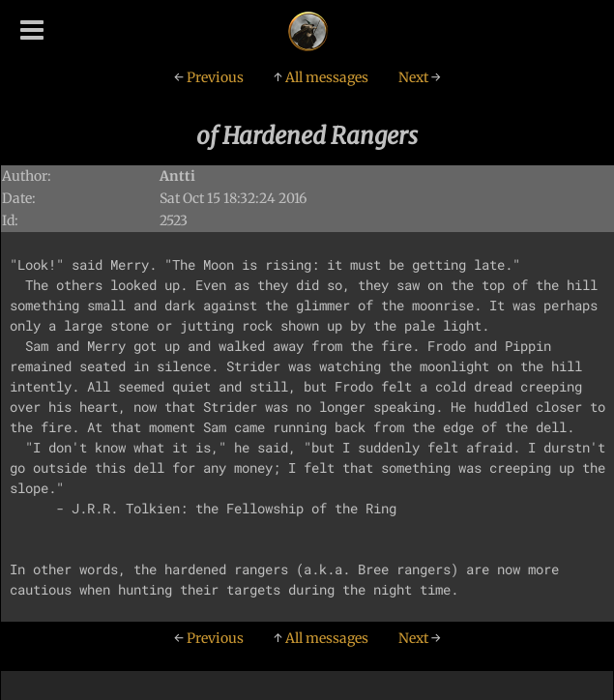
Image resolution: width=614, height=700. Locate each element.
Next (420, 77)
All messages (321, 77)
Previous (209, 77)
